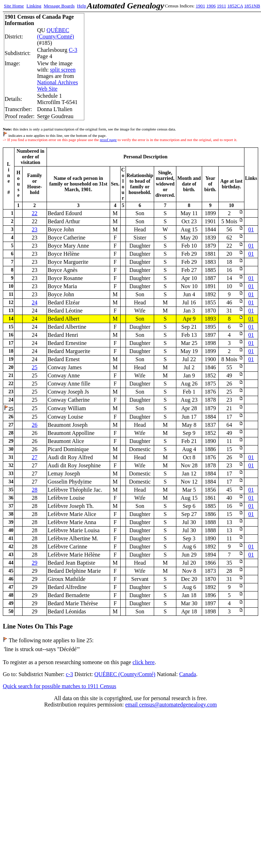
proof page (108, 140)
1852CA (235, 6)
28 (35, 490)
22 (35, 213)
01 (251, 229)
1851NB (252, 6)
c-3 (69, 674)
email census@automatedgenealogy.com (171, 705)
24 (35, 302)
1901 (201, 6)
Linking (34, 6)
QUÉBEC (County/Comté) (56, 33)
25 (35, 367)
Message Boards (59, 6)
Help (81, 6)
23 (35, 229)
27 (35, 457)
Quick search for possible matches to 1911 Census (60, 686)
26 (35, 425)
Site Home (14, 6)
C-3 (73, 50)
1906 (211, 6)
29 (35, 563)
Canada (188, 674)
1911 (221, 6)
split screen (63, 70)
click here (144, 662)
